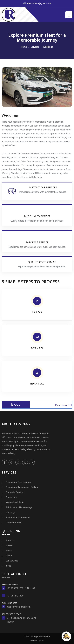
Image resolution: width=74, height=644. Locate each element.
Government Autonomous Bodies (22, 487)
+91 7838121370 (15, 596)
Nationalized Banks (15, 502)
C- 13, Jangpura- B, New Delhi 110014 (21, 620)
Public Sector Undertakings (19, 507)
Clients (9, 556)
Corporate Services (15, 492)
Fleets (9, 551)
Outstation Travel (14, 523)
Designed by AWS (37, 640)
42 (28, 588)
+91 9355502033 (15, 588)
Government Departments (18, 482)
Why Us (9, 546)
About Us (10, 540)
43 (34, 588)
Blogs (16, 404)
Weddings (11, 512)
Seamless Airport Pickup (18, 518)
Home (24, 47)
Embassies (11, 497)
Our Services (12, 561)
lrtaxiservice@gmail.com (39, 3)
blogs (8, 566)
